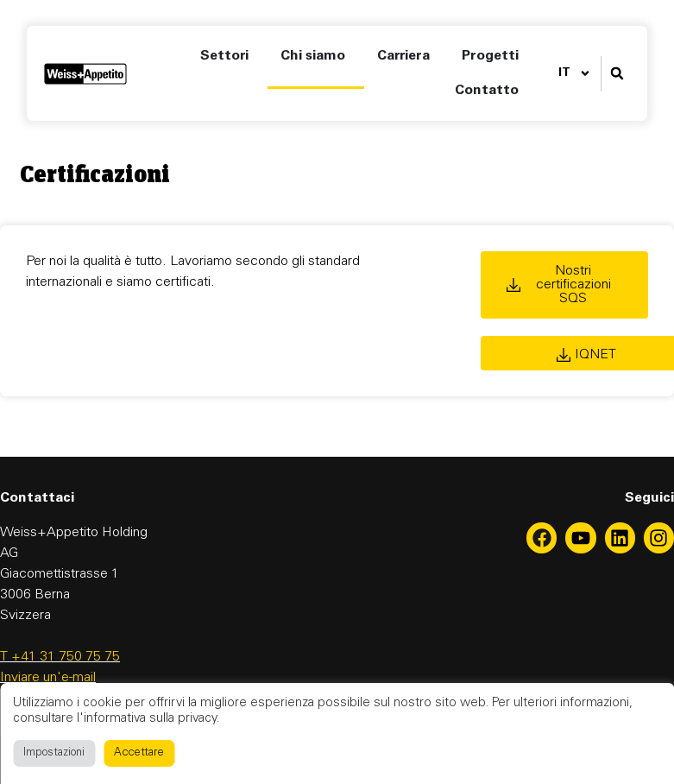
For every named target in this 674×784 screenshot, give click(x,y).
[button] (617, 74)
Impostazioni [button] (54, 753)
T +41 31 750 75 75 (60, 657)
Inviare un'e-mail (48, 678)
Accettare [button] (139, 753)
